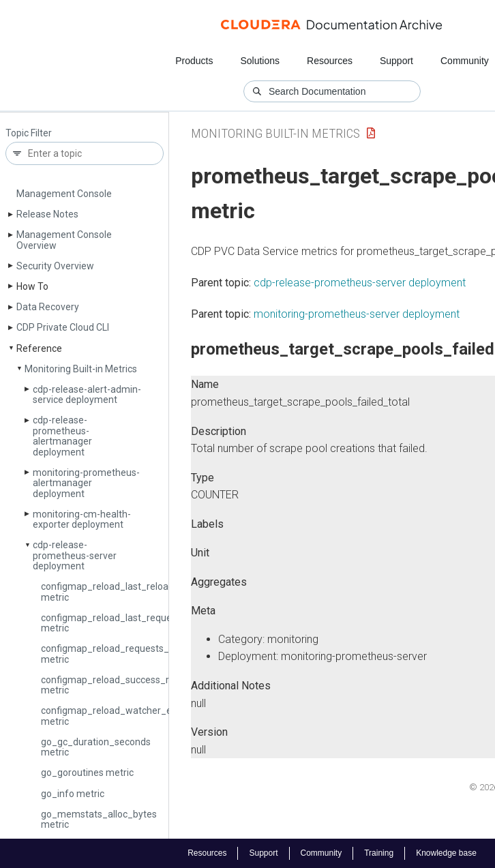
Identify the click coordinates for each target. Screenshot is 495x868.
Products (194, 61)
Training (379, 853)
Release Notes (47, 214)
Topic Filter (29, 133)
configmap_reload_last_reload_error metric (121, 592)
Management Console (64, 194)
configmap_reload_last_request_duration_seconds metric (152, 623)
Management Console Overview (64, 240)
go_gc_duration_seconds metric (96, 747)
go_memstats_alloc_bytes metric (99, 819)
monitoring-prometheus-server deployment (357, 314)
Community (465, 61)
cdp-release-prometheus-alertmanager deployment (62, 436)
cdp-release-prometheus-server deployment (75, 555)
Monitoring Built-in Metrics (81, 369)
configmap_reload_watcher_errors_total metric (129, 716)
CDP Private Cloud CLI (63, 327)
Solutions (260, 61)
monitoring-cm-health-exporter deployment (82, 519)
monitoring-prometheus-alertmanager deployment (86, 483)
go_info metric (73, 794)
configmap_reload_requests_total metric (115, 654)
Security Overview (55, 266)
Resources (330, 61)
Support (396, 61)
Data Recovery (48, 307)
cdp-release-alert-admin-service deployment (87, 394)
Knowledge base (446, 853)
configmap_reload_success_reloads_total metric (132, 685)
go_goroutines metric (87, 773)
